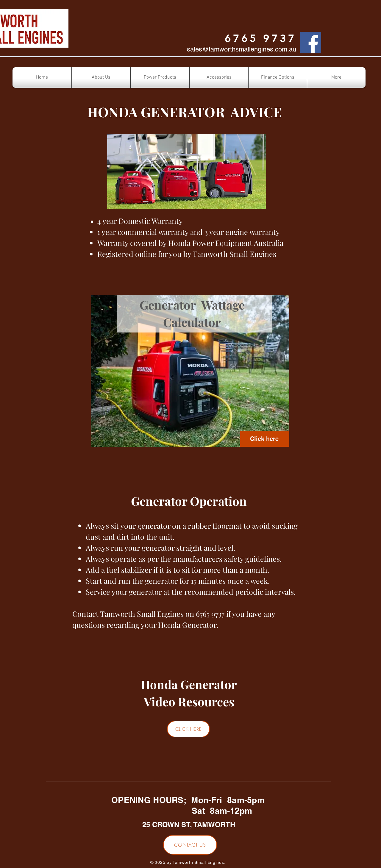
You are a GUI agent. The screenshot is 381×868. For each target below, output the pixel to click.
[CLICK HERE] (188, 729)
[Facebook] (311, 42)
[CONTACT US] (190, 845)
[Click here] (265, 439)
